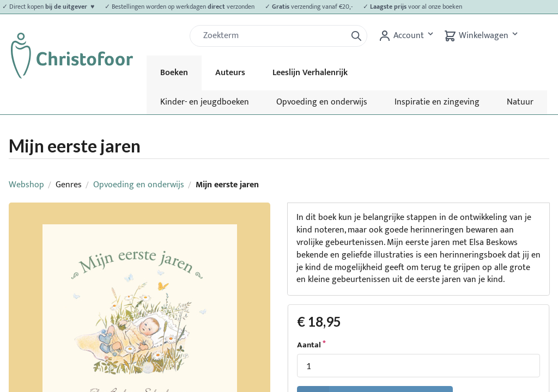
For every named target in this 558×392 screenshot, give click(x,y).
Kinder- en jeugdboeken (205, 102)
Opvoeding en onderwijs (322, 102)
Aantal (309, 345)
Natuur (520, 102)
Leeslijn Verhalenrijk (310, 73)
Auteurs (230, 73)
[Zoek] (272, 36)
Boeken (174, 73)
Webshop (26, 185)
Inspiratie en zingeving (437, 102)
